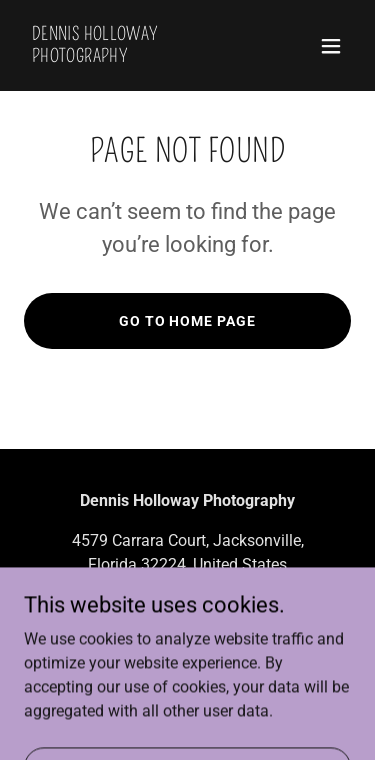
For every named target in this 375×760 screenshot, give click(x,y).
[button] (331, 46)
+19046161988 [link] (188, 604)
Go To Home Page (188, 321)
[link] (138, 56)
